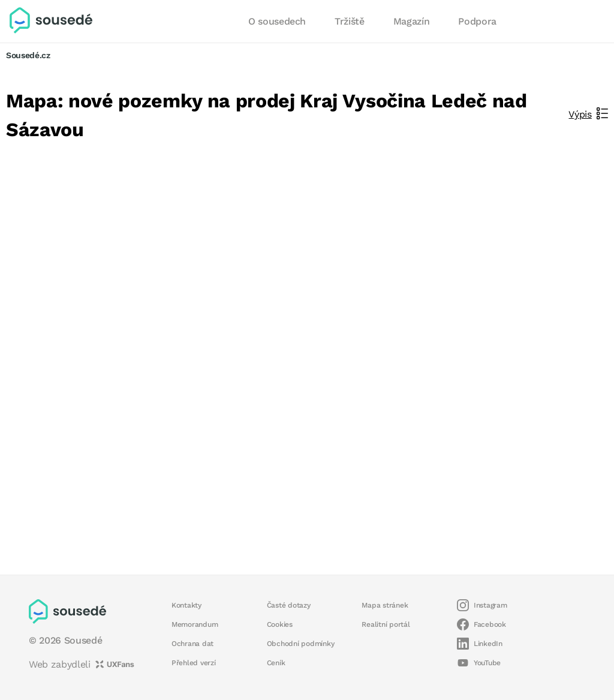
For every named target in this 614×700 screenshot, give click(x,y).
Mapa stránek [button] (385, 605)
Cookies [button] (280, 624)
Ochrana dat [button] (192, 644)
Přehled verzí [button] (194, 663)
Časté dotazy (289, 605)
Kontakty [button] (186, 605)
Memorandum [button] (195, 624)
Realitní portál (386, 624)
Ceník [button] (276, 663)
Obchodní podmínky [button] (301, 644)
